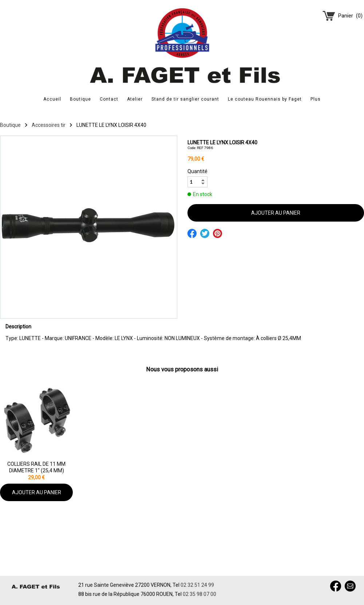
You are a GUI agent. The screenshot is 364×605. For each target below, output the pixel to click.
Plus (316, 99)
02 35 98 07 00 (199, 594)
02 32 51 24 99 (197, 585)
